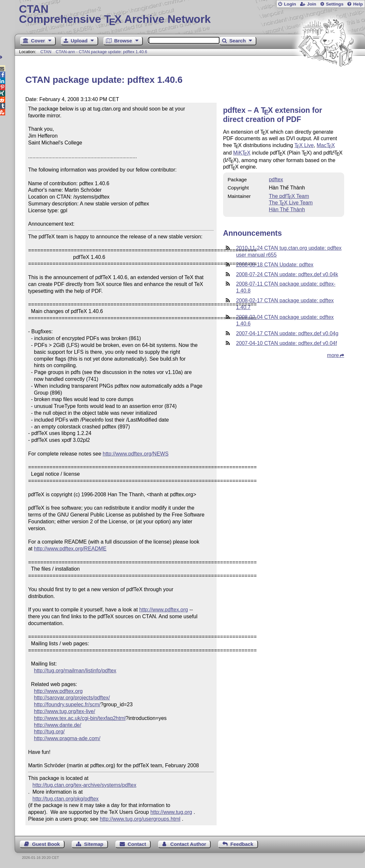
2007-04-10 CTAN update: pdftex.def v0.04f (287, 343)
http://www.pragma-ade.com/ (67, 738)
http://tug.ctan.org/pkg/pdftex (66, 799)
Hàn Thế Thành (287, 210)
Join (312, 4)
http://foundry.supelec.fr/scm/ (67, 704)
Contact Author (188, 844)
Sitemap (94, 844)
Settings (335, 4)
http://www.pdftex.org (164, 610)
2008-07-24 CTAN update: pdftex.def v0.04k (287, 274)
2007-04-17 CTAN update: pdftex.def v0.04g (287, 333)
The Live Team (291, 203)
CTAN (46, 52)
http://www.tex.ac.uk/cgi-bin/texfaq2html (80, 718)
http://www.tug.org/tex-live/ (65, 711)
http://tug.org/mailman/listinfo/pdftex (75, 671)
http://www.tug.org (171, 812)
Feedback (242, 844)
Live (304, 145)
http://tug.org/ (49, 732)
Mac (326, 145)
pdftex (276, 180)
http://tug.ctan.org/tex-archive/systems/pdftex (84, 785)
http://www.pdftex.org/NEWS (136, 454)
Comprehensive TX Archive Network (190, 15)
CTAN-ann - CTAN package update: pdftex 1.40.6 (102, 52)
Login (290, 4)
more (333, 355)
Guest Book (46, 844)
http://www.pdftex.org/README (70, 549)
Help (358, 4)
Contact (137, 844)
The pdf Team (289, 196)
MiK (242, 153)
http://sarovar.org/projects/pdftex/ (72, 698)
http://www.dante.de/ (58, 725)
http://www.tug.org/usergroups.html (140, 819)
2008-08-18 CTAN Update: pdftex (275, 265)
